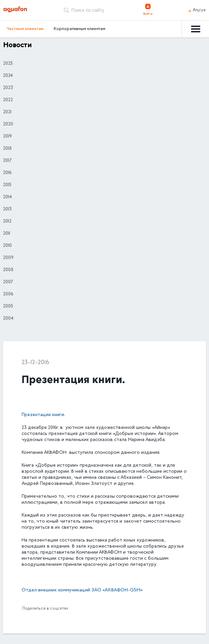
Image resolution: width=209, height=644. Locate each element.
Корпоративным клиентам (80, 29)
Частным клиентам (25, 29)
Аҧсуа (199, 10)
